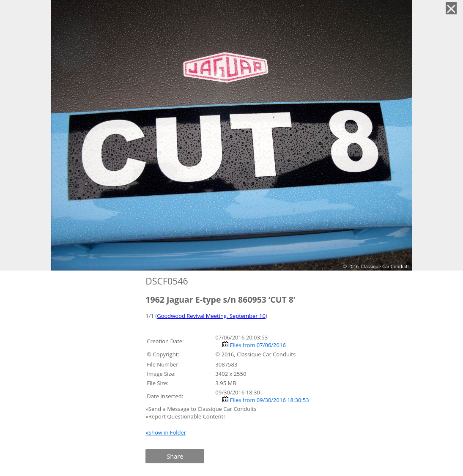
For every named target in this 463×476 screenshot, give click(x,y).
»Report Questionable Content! (185, 416)
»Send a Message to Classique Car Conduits (201, 409)
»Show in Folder (166, 432)
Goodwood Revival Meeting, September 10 (211, 316)
